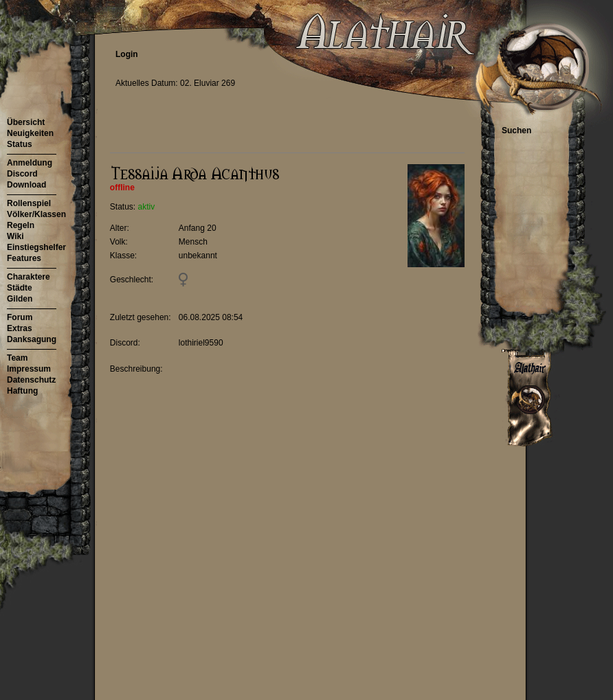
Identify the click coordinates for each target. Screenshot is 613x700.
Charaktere (29, 277)
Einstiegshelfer (36, 247)
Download (26, 185)
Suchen (516, 131)
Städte (20, 288)
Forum (20, 317)
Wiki (15, 236)
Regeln (21, 225)
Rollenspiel (29, 203)
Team (17, 358)
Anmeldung (30, 163)
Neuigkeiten (30, 133)
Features (24, 258)
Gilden (20, 299)
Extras (20, 328)
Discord (22, 174)
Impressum (29, 369)
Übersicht (26, 122)
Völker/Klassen (36, 214)
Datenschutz (31, 380)
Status (20, 144)
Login (127, 54)
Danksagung (32, 339)
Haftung (22, 391)
